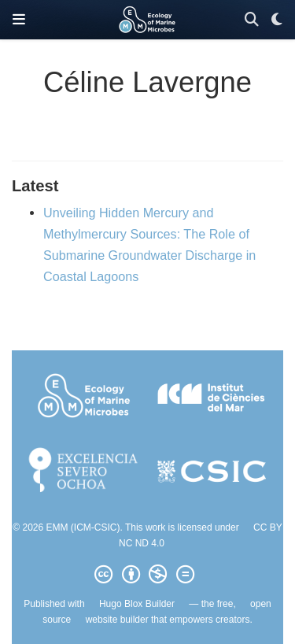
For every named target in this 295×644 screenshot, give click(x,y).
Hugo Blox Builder (137, 604)
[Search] (252, 20)
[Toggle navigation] (19, 20)
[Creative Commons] (147, 575)
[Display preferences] (277, 20)
